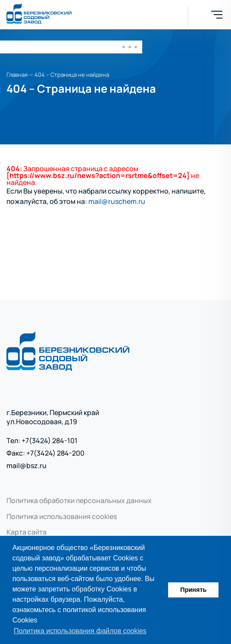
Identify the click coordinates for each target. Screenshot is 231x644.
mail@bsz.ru (27, 466)
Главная (17, 75)
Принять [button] (193, 590)
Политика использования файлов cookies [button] (80, 631)
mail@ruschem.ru (117, 201)
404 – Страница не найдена (72, 75)
